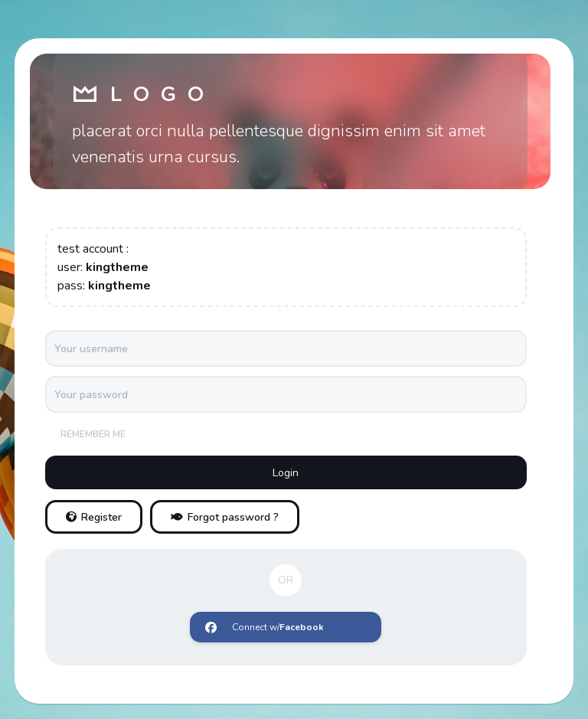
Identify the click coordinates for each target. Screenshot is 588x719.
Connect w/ (265, 627)
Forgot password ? (225, 517)
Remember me (93, 434)
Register (94, 517)
